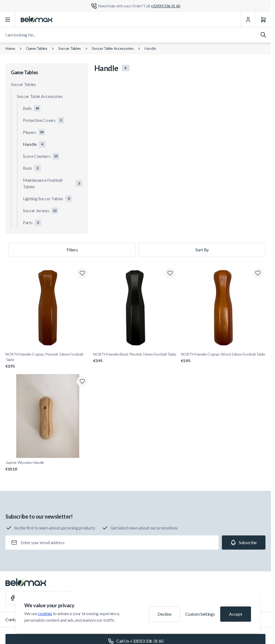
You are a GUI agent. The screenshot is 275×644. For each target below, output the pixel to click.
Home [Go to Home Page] (10, 48)
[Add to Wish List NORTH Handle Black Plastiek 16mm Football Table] (170, 273)
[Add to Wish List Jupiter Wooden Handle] (82, 381)
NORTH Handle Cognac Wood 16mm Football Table (223, 358)
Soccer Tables (70, 48)
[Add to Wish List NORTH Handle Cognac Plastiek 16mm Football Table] (82, 273)
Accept (235, 614)
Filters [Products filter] (72, 250)
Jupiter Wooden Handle (48, 466)
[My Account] (248, 20)
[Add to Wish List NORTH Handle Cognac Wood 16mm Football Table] (258, 273)
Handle (150, 48)
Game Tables (37, 48)
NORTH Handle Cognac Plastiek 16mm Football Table (48, 360)
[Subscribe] (244, 543)
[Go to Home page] (37, 20)
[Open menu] (8, 20)
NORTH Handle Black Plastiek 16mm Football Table (135, 358)
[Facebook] (13, 598)
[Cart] (263, 20)
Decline (164, 614)
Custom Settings (200, 614)
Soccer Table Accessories (113, 48)
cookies (45, 613)
